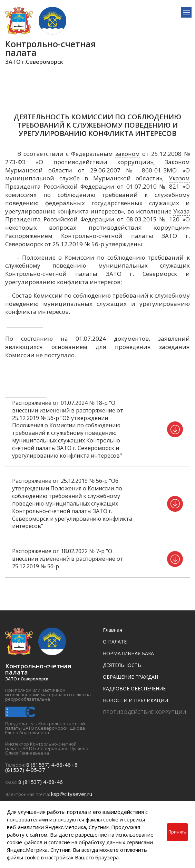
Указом (179, 178)
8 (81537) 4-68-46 (48, 765)
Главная (113, 630)
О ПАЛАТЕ (115, 642)
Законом (177, 162)
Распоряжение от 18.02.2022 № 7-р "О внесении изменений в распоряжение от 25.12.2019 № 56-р (68, 559)
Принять (177, 832)
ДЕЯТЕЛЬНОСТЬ (122, 665)
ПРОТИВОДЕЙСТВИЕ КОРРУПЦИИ (144, 712)
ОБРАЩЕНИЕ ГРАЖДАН (130, 677)
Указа (182, 211)
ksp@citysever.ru (72, 794)
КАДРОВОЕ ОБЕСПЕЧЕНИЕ (134, 689)
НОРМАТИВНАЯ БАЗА (128, 653)
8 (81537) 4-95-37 (41, 767)
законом (128, 154)
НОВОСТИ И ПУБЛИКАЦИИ (135, 700)
